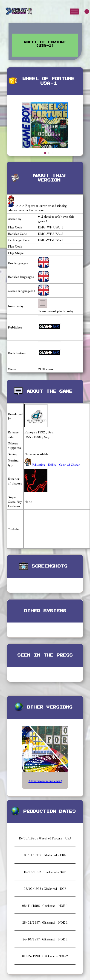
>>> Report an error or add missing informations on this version (37, 208)
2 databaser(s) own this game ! (56, 219)
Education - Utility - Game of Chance (56, 465)
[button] (45, 153)
